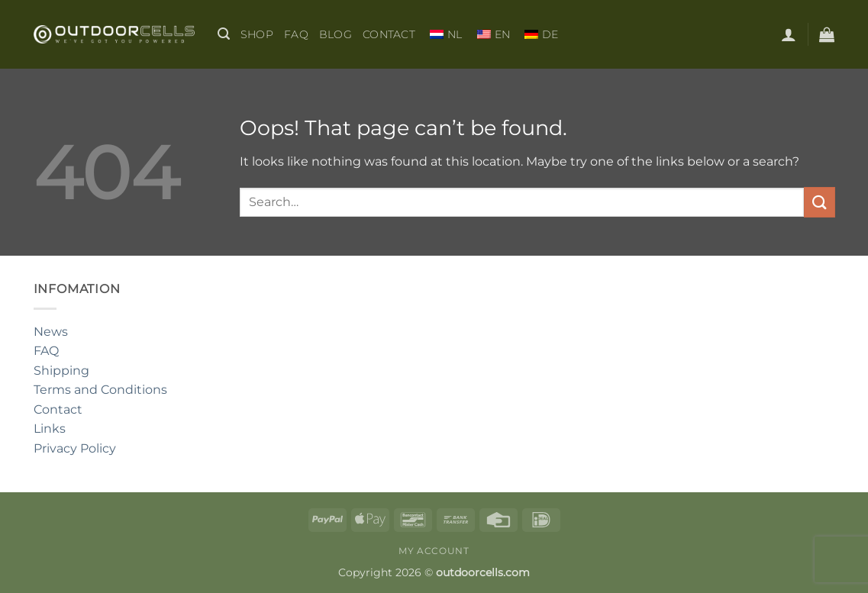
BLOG (336, 34)
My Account (434, 551)
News (51, 332)
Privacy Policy (75, 448)
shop (257, 34)
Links (50, 429)
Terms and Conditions (100, 390)
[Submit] (819, 202)
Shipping (61, 371)
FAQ (296, 34)
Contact (389, 34)
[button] (224, 34)
